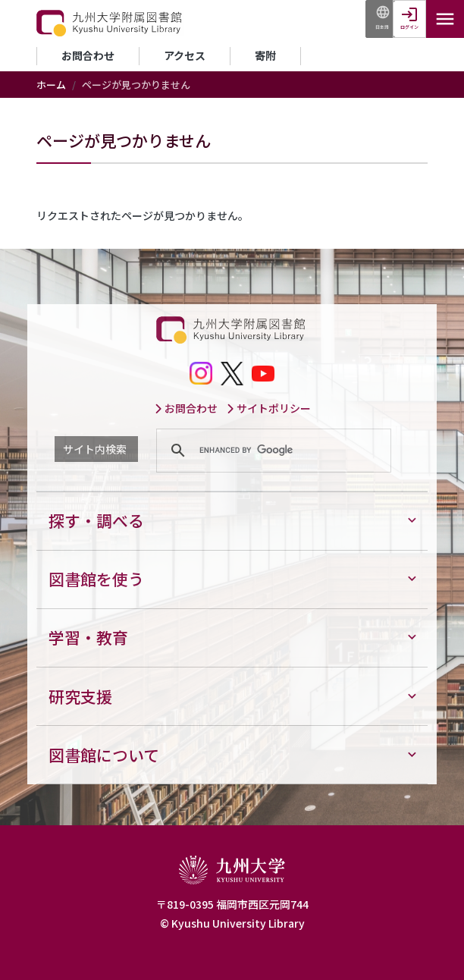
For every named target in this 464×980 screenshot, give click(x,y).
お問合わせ (88, 55)
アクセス (185, 55)
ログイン (409, 27)
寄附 (265, 55)
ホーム (51, 85)
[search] (271, 451)
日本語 (382, 27)
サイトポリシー (268, 408)
